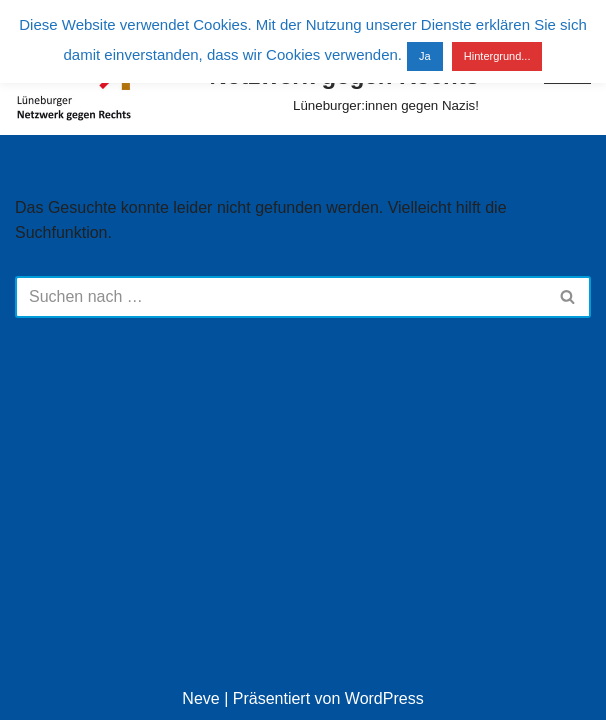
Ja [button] (425, 56)
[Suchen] (280, 297)
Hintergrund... (497, 56)
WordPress (384, 698)
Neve (200, 698)
